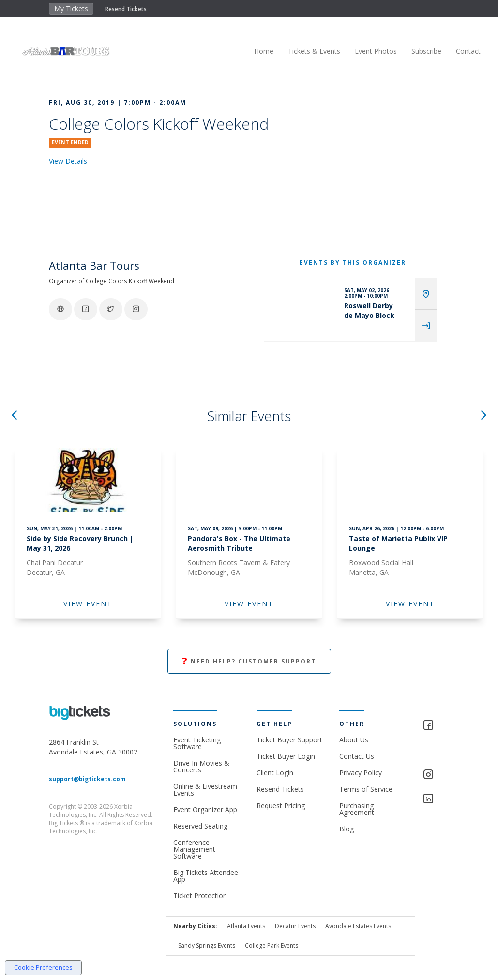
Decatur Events (295, 926)
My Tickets (71, 8)
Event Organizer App (205, 809)
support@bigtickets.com (87, 779)
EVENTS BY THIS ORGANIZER (353, 263)
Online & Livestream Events (205, 790)
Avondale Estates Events (358, 926)
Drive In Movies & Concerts (201, 766)
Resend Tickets (126, 9)
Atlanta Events (246, 926)
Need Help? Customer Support (249, 661)
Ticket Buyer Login (286, 756)
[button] (14, 416)
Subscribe (418, 51)
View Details (68, 161)
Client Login (275, 773)
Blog (347, 829)
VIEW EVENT (88, 604)
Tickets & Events (306, 51)
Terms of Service (366, 789)
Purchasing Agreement (357, 809)
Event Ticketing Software (197, 743)
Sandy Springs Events (207, 945)
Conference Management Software (194, 849)
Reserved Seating (200, 826)
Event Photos (368, 51)
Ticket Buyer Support (289, 740)
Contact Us (357, 756)
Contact (460, 51)
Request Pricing (281, 806)
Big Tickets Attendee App (206, 876)
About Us (354, 740)
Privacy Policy (361, 773)
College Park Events (272, 945)
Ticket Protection (200, 896)
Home (256, 51)
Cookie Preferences (43, 967)
